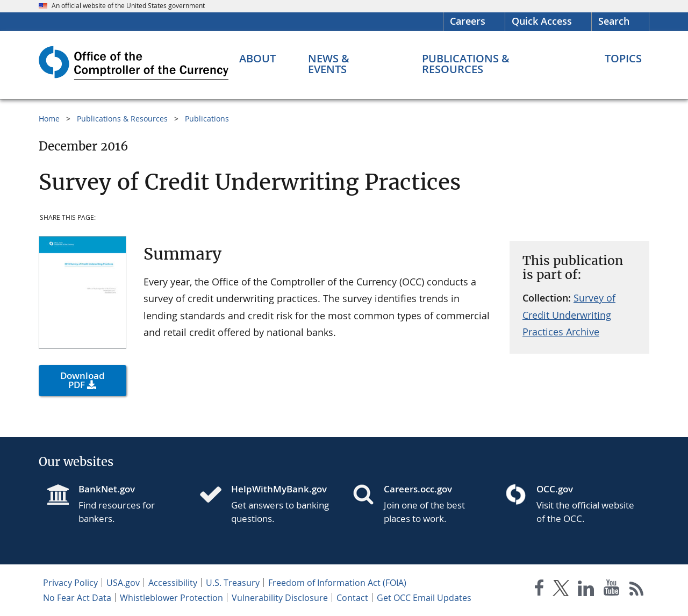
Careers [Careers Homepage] (468, 21)
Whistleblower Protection (171, 598)
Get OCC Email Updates (424, 598)
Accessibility (173, 583)
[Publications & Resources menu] (497, 64)
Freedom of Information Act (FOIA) (337, 583)
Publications (207, 119)
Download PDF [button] (83, 380)
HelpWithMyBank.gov (279, 489)
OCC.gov (555, 489)
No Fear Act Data (77, 598)
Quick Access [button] (542, 21)
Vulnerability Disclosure (280, 598)
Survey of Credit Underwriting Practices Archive (569, 315)
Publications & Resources (122, 119)
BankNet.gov (107, 489)
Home (49, 119)
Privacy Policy (70, 583)
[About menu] (257, 59)
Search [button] (614, 21)
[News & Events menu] (349, 64)
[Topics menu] (623, 59)
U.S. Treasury (233, 583)
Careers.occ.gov (418, 489)
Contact (352, 598)
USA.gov (123, 583)
